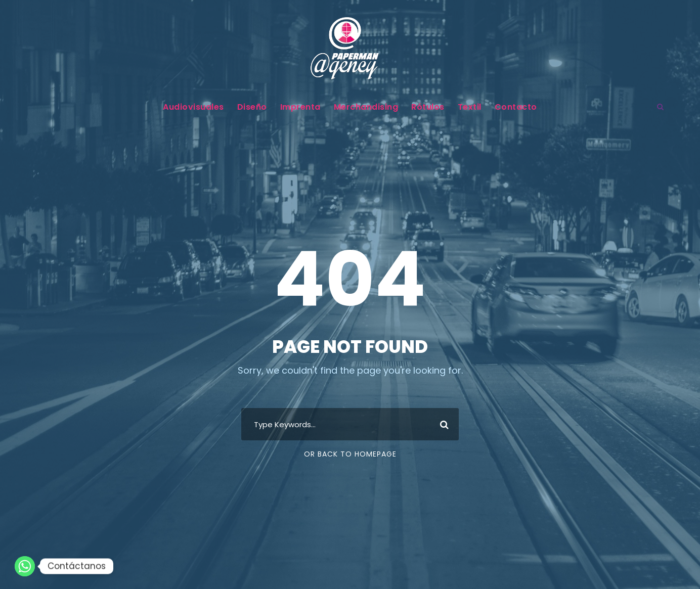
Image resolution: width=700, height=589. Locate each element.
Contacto (516, 107)
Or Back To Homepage (350, 454)
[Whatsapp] (25, 566)
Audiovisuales (193, 107)
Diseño (252, 107)
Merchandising (366, 107)
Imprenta (300, 107)
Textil (470, 107)
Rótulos (428, 107)
